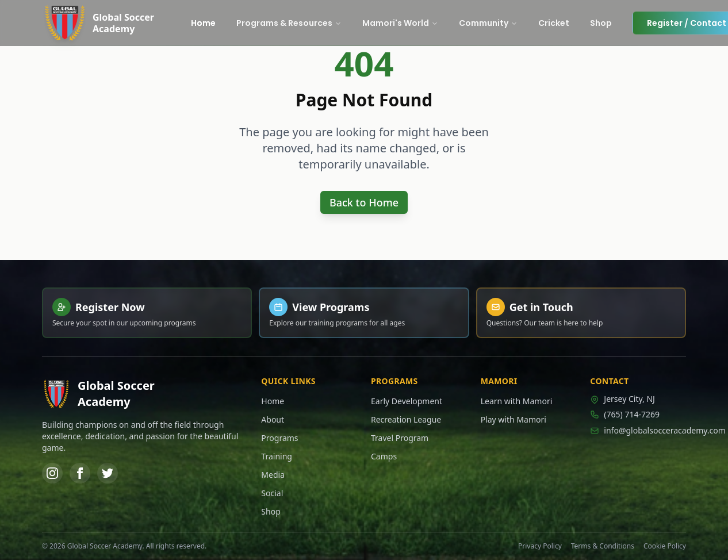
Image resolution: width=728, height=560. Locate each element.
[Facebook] (80, 473)
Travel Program (400, 438)
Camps (384, 456)
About (273, 419)
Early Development (407, 401)
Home (273, 401)
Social (272, 493)
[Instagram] (52, 473)
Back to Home (364, 202)
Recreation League (406, 419)
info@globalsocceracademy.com (638, 430)
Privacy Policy (540, 546)
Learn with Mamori (517, 401)
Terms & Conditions (603, 546)
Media (273, 475)
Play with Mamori (514, 419)
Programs (279, 438)
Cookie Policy (665, 546)
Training (277, 456)
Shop (271, 511)
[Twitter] (108, 473)
